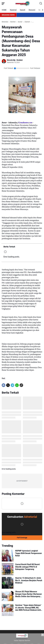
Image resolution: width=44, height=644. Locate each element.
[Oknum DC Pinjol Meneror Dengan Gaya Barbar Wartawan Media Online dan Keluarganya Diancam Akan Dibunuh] (8, 596)
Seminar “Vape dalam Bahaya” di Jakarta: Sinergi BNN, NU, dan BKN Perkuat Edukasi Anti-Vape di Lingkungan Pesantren (28, 608)
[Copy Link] (21, 385)
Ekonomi (32, 10)
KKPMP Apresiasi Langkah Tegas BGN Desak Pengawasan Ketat (29, 553)
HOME (4, 10)
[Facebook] (4, 385)
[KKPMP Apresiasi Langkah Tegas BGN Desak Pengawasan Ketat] (8, 556)
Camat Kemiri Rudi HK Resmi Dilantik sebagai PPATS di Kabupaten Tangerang (27, 567)
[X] (8, 385)
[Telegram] (12, 385)
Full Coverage (22, 538)
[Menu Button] (3, 4)
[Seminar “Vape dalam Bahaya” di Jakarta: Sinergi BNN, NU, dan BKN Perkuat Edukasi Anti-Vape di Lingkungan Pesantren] (8, 610)
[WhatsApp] (17, 385)
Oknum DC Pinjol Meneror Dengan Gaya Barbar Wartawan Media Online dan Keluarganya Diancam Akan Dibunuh (29, 594)
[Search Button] (41, 4)
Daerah (23, 10)
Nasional (13, 10)
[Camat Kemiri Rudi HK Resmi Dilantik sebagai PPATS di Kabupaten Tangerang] (8, 569)
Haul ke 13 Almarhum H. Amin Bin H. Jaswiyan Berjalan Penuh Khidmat (29, 580)
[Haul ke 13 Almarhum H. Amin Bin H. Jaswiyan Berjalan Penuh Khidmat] (8, 583)
